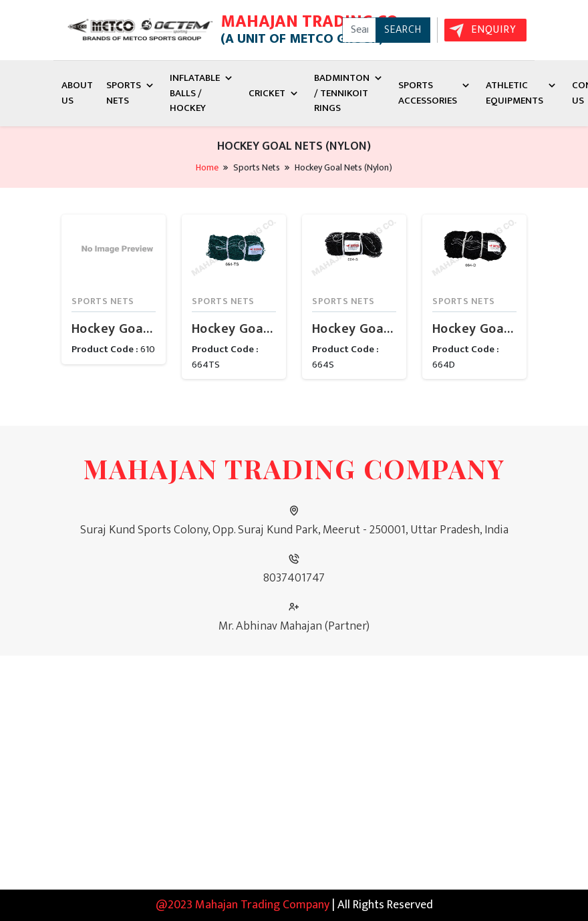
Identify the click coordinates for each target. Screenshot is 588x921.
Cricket (275, 93)
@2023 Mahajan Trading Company (243, 905)
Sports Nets (131, 93)
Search (403, 30)
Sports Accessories (435, 93)
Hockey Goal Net (114, 329)
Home (207, 167)
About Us (77, 93)
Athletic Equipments (522, 93)
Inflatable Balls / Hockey (202, 93)
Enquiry (494, 30)
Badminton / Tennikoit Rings (349, 93)
